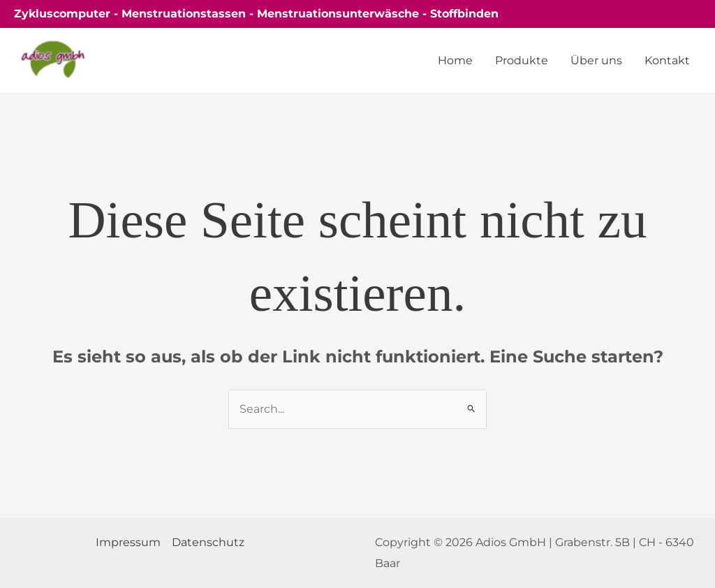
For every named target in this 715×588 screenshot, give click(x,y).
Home (455, 60)
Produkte (522, 60)
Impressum (128, 542)
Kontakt (667, 60)
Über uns (596, 60)
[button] (673, 14)
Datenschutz (208, 542)
